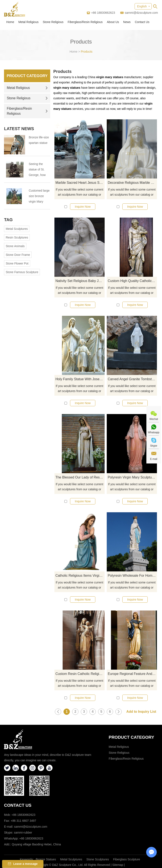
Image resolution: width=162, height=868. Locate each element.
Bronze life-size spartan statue (39, 140)
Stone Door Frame (18, 255)
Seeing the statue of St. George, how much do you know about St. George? (38, 170)
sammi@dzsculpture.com (141, 13)
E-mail (154, 459)
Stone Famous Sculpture (22, 272)
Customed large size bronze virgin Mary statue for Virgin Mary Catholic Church (39, 197)
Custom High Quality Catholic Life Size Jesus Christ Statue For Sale (132, 281)
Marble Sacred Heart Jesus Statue (80, 183)
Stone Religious (53, 22)
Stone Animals (15, 246)
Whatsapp (154, 432)
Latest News (19, 129)
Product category (131, 737)
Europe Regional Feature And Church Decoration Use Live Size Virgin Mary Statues (132, 674)
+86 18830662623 (31, 838)
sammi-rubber (23, 833)
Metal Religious (28, 22)
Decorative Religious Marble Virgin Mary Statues (132, 183)
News (127, 22)
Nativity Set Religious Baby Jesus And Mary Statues (80, 281)
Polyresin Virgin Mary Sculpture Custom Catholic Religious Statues (132, 477)
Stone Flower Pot (17, 263)
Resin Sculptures (17, 237)
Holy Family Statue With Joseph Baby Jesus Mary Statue (80, 379)
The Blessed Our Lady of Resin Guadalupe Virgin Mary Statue (80, 477)
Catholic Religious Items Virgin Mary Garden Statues (80, 576)
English (142, 6)
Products (87, 52)
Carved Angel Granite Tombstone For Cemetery (132, 379)
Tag (8, 220)
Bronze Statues (46, 859)
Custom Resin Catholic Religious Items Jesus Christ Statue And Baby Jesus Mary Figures (80, 674)
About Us (113, 22)
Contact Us (142, 22)
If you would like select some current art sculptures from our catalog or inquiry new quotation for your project (80, 192)
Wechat (154, 419)
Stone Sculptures (98, 859)
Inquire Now (83, 207)
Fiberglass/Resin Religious (85, 22)
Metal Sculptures (17, 229)
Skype (154, 446)
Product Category (27, 76)
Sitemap (118, 865)
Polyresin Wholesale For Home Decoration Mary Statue (132, 576)
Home (10, 22)
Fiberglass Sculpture (127, 859)
